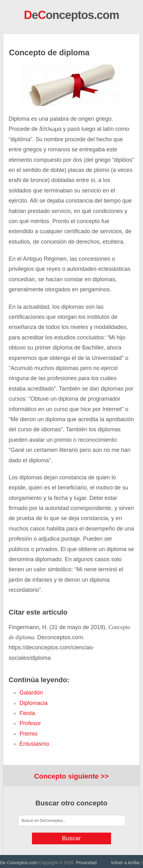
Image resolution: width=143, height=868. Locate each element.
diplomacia (33, 703)
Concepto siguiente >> (71, 776)
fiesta (27, 713)
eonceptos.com (71, 15)
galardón (31, 693)
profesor (30, 723)
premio (28, 734)
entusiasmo (34, 744)
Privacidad (86, 863)
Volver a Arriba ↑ (127, 863)
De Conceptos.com (19, 863)
